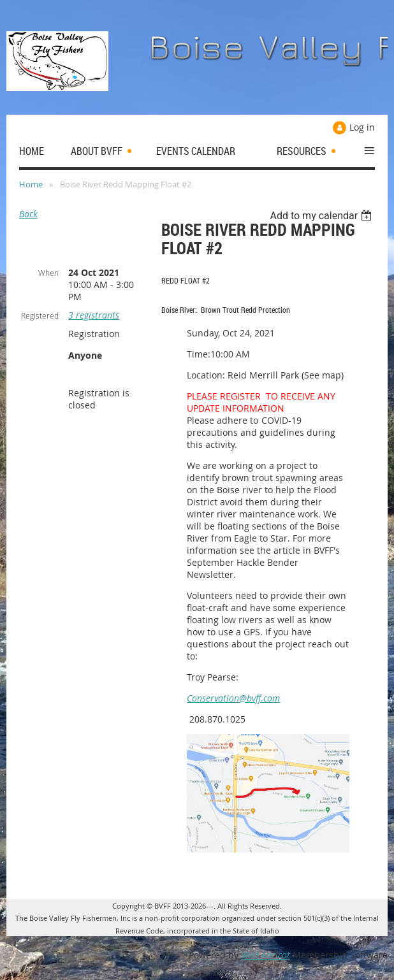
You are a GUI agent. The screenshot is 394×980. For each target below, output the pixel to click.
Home (31, 184)
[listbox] (322, 216)
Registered (40, 315)
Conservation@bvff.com (233, 698)
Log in (362, 127)
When (48, 273)
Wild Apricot (266, 955)
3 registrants (94, 315)
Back (28, 214)
